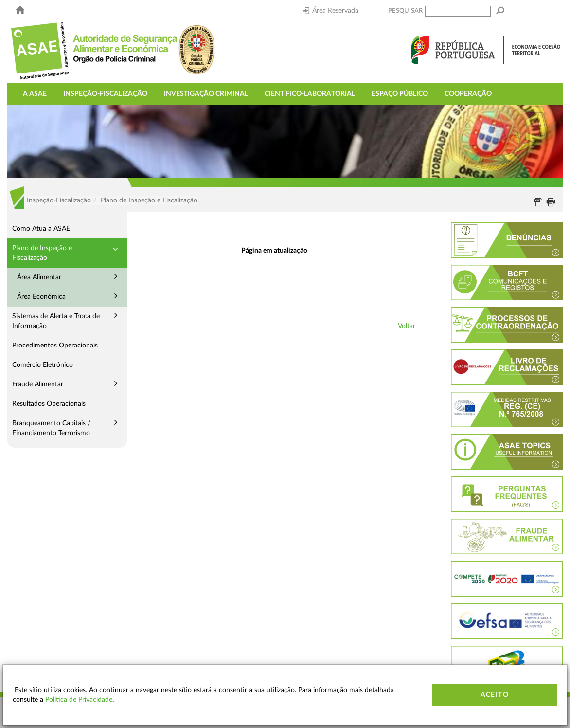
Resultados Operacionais (49, 404)
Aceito (495, 695)
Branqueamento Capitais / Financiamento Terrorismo (51, 428)
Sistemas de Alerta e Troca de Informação (56, 321)
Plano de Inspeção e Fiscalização (42, 253)
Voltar (407, 326)
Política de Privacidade (79, 700)
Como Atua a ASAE (41, 229)
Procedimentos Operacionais (55, 346)
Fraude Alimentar (38, 384)
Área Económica (41, 297)
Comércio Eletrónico (43, 365)
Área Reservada (330, 11)
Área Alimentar (39, 277)
